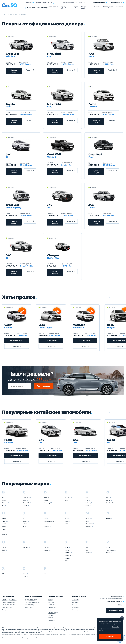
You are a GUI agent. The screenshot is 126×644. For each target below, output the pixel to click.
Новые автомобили (31, 600)
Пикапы (51, 615)
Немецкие (75, 605)
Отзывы (120, 604)
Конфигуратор (30, 605)
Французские (76, 610)
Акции (75, 7)
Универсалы (52, 607)
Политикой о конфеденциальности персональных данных (109, 629)
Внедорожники (53, 612)
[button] (110, 297)
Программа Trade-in (8, 610)
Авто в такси (29, 607)
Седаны (51, 600)
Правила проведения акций (29, 638)
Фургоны (51, 618)
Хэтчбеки (51, 602)
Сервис (97, 7)
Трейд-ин (64, 8)
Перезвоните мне (115, 610)
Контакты (120, 7)
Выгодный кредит (7, 607)
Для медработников (8, 605)
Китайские (75, 600)
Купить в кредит (14, 71)
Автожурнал (108, 7)
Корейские (75, 607)
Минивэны (52, 620)
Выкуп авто (84, 8)
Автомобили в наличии (32, 602)
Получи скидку (44, 386)
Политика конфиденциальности (11, 638)
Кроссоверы (52, 610)
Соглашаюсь (110, 636)
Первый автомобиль (8, 602)
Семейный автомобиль (9, 600)
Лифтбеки (52, 605)
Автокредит (53, 7)
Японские (75, 602)
